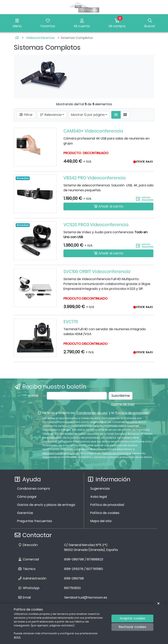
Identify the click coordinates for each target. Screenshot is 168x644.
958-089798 (74, 578)
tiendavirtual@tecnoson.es (61, 453)
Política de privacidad (132, 413)
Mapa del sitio (101, 521)
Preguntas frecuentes (35, 521)
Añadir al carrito (109, 206)
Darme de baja (123, 404)
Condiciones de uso (92, 413)
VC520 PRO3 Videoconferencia (96, 225)
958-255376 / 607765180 (83, 569)
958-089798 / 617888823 (84, 559)
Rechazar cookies (133, 627)
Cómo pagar (27, 497)
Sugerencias (100, 489)
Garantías (25, 513)
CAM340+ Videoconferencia (93, 131)
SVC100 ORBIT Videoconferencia (97, 271)
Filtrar (26, 115)
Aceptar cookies (132, 618)
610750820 (72, 588)
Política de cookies (105, 513)
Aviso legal (99, 497)
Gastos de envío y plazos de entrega (46, 505)
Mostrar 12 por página (88, 115)
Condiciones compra (33, 489)
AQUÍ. (17, 637)
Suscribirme (121, 396)
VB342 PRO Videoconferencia (94, 178)
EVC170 (71, 322)
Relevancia (51, 115)
